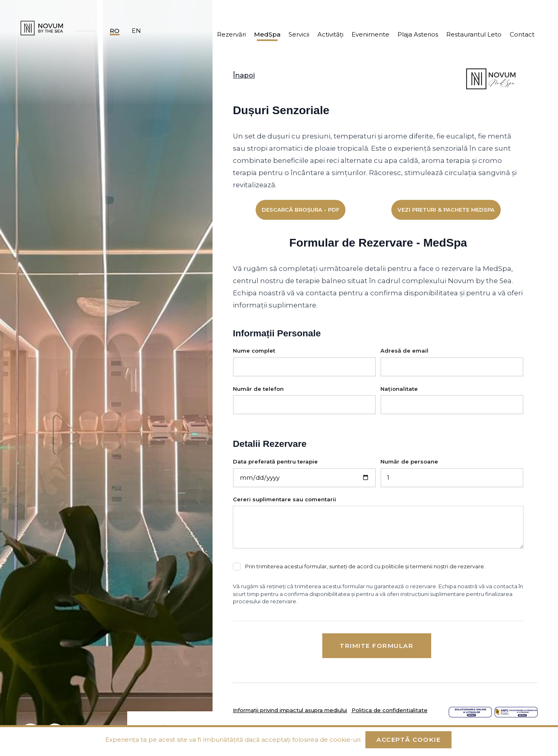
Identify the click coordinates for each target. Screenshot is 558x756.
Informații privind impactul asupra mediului (290, 710)
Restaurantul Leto (474, 34)
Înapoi (244, 75)
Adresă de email (404, 351)
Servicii (299, 34)
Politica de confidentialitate (390, 710)
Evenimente (370, 34)
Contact (522, 34)
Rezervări (231, 34)
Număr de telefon (258, 389)
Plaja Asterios (418, 34)
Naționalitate (399, 389)
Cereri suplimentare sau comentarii (284, 499)
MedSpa (267, 34)
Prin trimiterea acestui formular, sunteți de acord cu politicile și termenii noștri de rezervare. (365, 566)
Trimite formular (377, 646)
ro (115, 31)
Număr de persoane (409, 461)
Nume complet (254, 351)
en (136, 31)
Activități (330, 34)
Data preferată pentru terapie (275, 461)
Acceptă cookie (408, 740)
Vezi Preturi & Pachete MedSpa (446, 210)
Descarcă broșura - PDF (301, 210)
